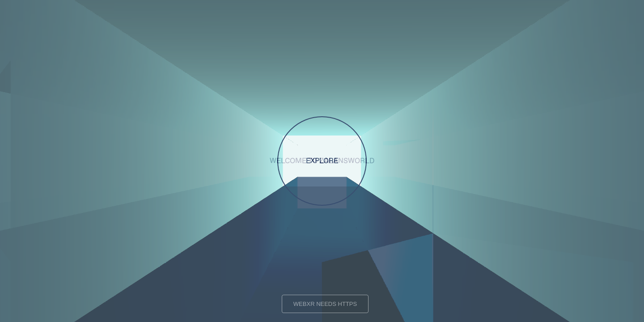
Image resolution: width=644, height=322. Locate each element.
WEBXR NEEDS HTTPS (325, 304)
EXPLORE (322, 161)
